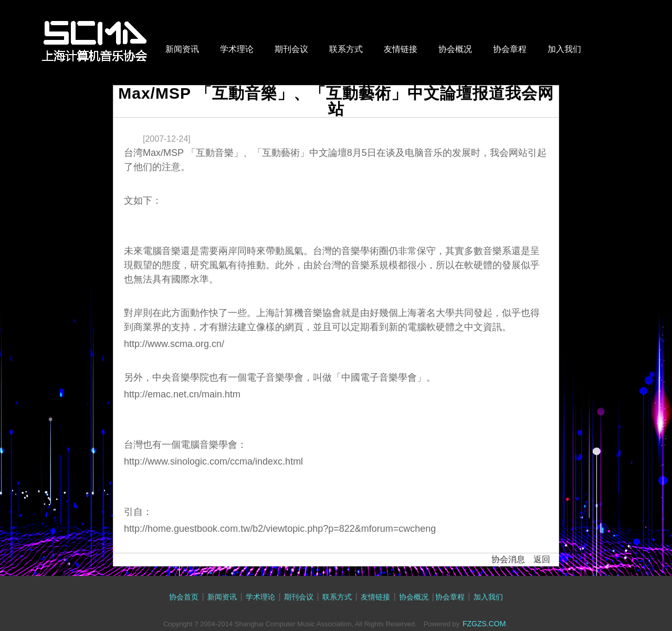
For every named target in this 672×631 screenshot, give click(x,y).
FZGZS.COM (484, 624)
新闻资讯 (182, 49)
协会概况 (455, 49)
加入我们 (564, 49)
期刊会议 (291, 49)
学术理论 (237, 49)
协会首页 (184, 597)
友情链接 (401, 49)
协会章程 (510, 49)
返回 (542, 559)
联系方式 (346, 49)
